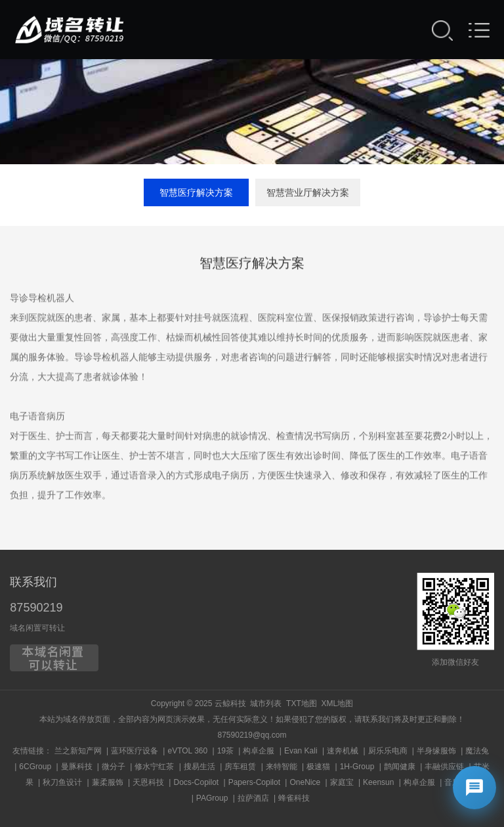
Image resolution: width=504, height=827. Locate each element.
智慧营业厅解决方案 (308, 192)
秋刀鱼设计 (62, 782)
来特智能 (282, 767)
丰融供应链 (444, 767)
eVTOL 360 (187, 751)
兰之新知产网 (78, 751)
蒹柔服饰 (108, 782)
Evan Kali (301, 751)
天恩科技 (148, 782)
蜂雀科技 (294, 798)
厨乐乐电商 (388, 751)
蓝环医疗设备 (135, 751)
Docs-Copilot (196, 782)
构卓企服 (259, 751)
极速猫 (318, 767)
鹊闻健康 (400, 767)
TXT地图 (302, 704)
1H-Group (357, 767)
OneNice (305, 782)
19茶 (225, 751)
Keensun (378, 782)
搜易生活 (199, 767)
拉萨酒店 (253, 798)
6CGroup (35, 767)
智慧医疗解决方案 (196, 192)
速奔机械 (343, 751)
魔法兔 (477, 751)
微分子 (114, 767)
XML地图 (337, 704)
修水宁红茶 (154, 767)
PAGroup (212, 798)
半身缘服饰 (436, 751)
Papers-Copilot (254, 782)
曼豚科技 (77, 767)
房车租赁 (240, 767)
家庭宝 (342, 782)
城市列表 (266, 704)
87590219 (36, 608)
